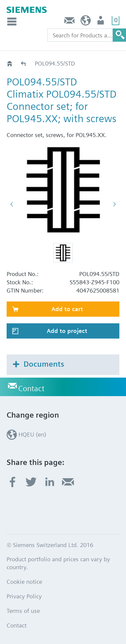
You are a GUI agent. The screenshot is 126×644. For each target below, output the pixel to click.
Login (101, 22)
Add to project (67, 331)
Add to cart (67, 309)
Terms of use (23, 611)
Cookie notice (24, 582)
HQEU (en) (86, 22)
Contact (70, 22)
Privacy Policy (24, 596)
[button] (63, 253)
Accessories (24, 63)
